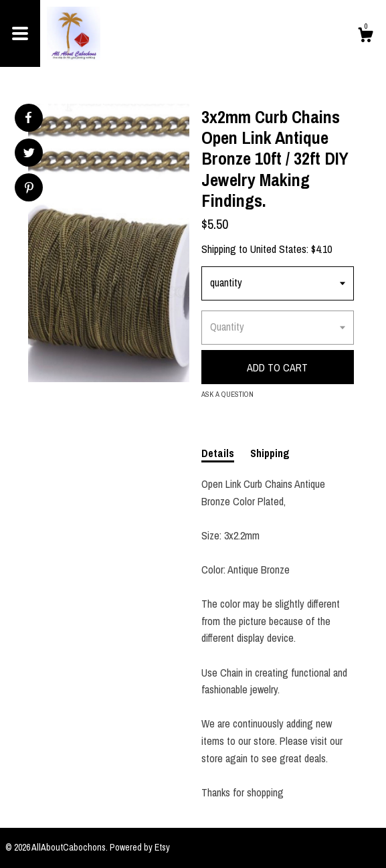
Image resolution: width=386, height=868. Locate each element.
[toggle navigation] (20, 33)
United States (278, 249)
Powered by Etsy (140, 847)
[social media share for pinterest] (29, 189)
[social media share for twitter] (29, 154)
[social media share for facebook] (28, 118)
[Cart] (365, 37)
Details (218, 453)
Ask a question (227, 394)
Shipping (270, 453)
